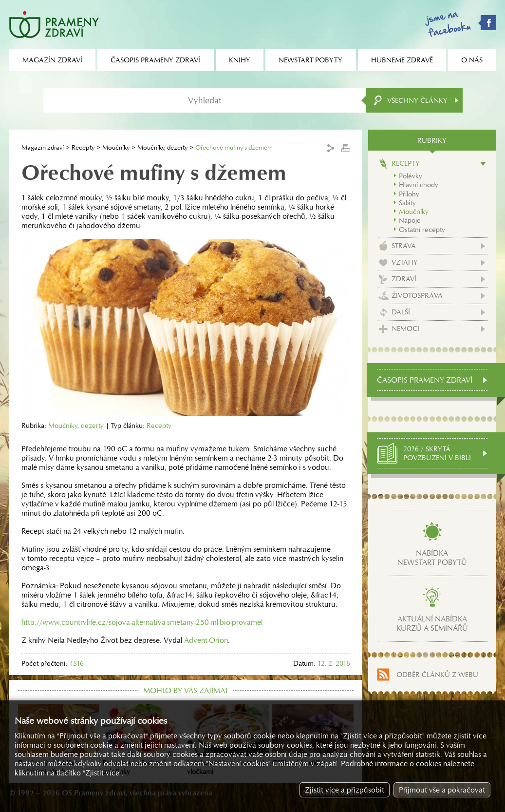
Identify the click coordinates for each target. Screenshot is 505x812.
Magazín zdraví (43, 147)
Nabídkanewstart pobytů (432, 558)
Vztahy (405, 262)
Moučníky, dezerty (162, 147)
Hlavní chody (419, 185)
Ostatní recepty (422, 230)
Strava (404, 246)
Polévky (411, 176)
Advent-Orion (206, 640)
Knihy (240, 60)
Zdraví (404, 279)
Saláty (407, 203)
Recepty (83, 147)
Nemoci (405, 329)
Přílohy (409, 194)
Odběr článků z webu (437, 675)
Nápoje (410, 220)
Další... (403, 312)
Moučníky (116, 147)
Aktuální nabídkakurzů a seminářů (432, 623)
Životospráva (417, 295)
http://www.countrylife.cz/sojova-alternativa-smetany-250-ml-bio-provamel (142, 622)
